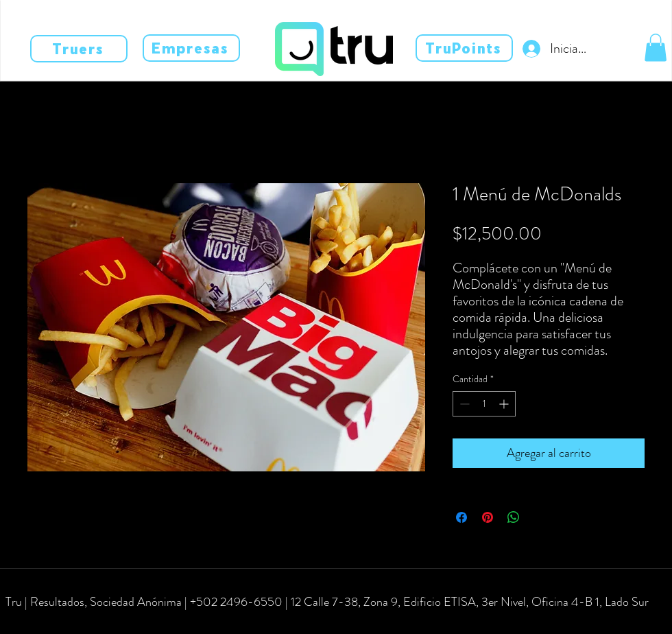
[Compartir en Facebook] (461, 517)
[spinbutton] (484, 404)
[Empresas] (191, 48)
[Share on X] (540, 517)
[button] (656, 48)
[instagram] (48, 622)
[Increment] (505, 404)
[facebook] (27, 622)
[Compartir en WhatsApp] (514, 517)
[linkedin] (69, 622)
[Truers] (79, 49)
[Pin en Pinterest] (488, 517)
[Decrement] (463, 404)
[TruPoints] (464, 48)
